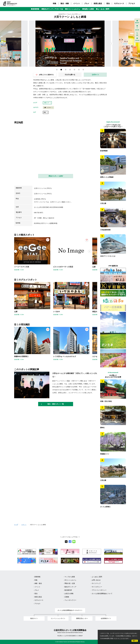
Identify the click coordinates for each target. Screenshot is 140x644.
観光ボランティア (70, 587)
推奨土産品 (98, 4)
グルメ (87, 4)
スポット (24, 525)
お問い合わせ (96, 580)
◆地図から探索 (88, 9)
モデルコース (119, 4)
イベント (77, 4)
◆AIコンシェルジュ (73, 9)
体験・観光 (38, 583)
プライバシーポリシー (99, 590)
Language (137, 39)
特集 (55, 4)
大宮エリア (47, 103)
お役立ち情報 (69, 594)
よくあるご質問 (97, 577)
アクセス (132, 4)
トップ (16, 525)
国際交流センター (82, 618)
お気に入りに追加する (45, 75)
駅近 (46, 112)
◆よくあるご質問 (103, 9)
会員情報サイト (106, 618)
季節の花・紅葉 (70, 583)
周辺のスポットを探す (56, 176)
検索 (137, 34)
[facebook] (70, 542)
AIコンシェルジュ (70, 580)
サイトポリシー (97, 587)
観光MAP (137, 22)
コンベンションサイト (58, 618)
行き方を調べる (70, 75)
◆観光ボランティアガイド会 (52, 9)
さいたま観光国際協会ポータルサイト (70, 610)
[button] (112, 44)
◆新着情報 (35, 9)
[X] (66, 542)
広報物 (67, 597)
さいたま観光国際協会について (102, 594)
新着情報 (37, 577)
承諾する (135, 641)
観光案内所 (68, 590)
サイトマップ (96, 583)
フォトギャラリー (70, 600)
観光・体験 (65, 4)
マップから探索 (70, 577)
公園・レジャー (48, 108)
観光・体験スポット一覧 (52, 404)
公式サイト (96, 75)
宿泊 (108, 4)
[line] (74, 542)
